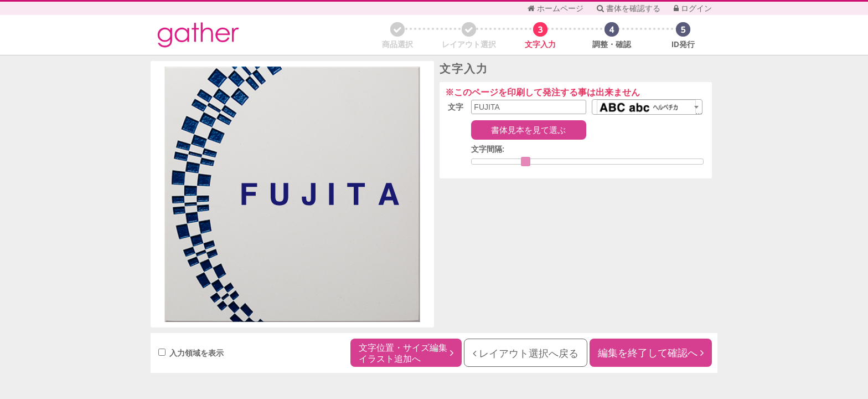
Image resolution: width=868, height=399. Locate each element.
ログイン (693, 8)
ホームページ (556, 8)
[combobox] (647, 107)
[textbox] (647, 109)
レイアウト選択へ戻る (526, 353)
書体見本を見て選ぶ (528, 130)
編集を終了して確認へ (651, 352)
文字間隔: (488, 149)
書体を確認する (629, 8)
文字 (456, 107)
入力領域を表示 (191, 353)
